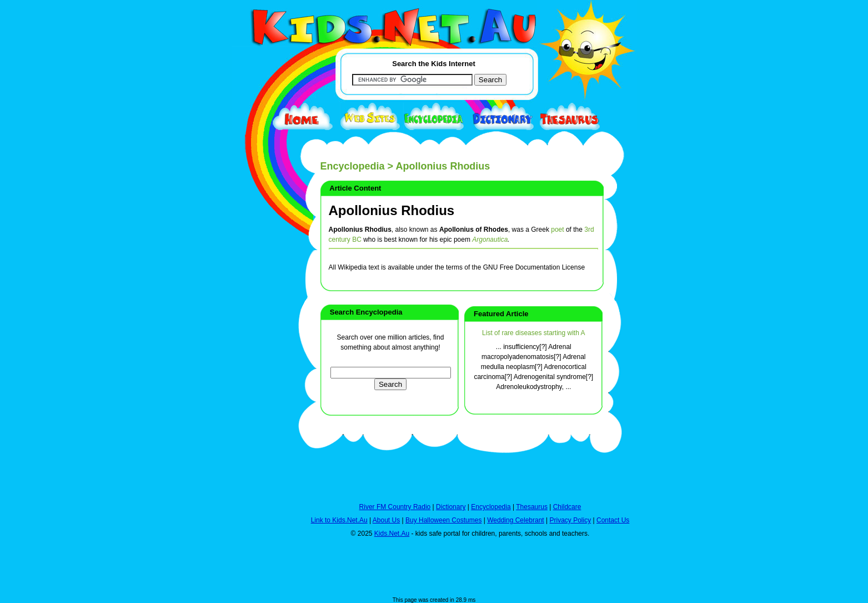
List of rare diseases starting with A (533, 333)
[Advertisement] (259, 407)
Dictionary (451, 507)
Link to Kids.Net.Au (339, 520)
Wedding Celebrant (516, 520)
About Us (386, 520)
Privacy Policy (571, 520)
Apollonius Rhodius (392, 210)
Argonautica (490, 240)
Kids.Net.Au (392, 534)
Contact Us (613, 520)
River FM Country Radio (395, 507)
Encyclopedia (353, 166)
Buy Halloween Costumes (443, 520)
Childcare (567, 507)
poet (557, 230)
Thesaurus (532, 507)
